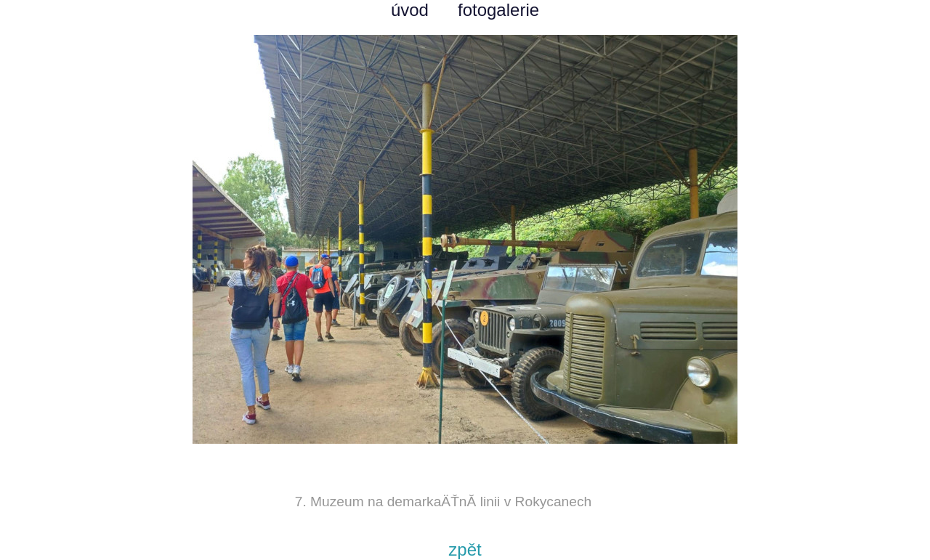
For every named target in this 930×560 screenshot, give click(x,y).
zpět (465, 549)
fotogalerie (498, 10)
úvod (410, 10)
